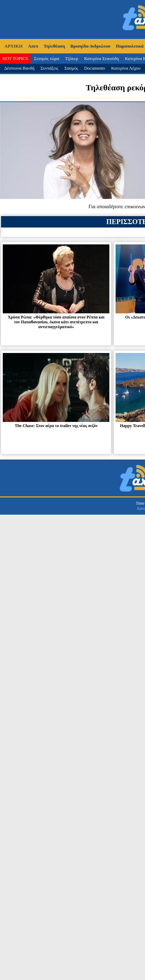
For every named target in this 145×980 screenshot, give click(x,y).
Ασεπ (33, 46)
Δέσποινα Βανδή (19, 68)
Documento (95, 68)
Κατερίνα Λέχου (126, 68)
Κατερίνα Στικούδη (102, 58)
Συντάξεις (49, 68)
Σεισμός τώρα (46, 58)
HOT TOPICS (15, 58)
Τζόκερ (72, 58)
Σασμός (71, 68)
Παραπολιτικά (130, 46)
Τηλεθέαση (54, 46)
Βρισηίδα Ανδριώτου (90, 46)
